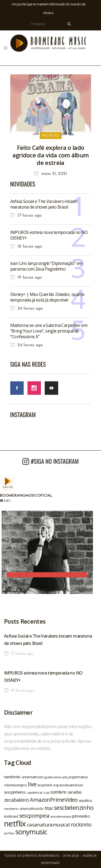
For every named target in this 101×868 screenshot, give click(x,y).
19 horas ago (26, 278)
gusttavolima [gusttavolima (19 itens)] (53, 777)
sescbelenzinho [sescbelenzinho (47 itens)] (74, 808)
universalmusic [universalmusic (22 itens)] (33, 777)
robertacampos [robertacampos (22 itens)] (15, 785)
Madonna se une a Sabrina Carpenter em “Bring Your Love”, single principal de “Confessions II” (49, 331)
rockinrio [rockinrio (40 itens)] (81, 824)
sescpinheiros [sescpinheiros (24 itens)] (15, 792)
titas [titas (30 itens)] (49, 808)
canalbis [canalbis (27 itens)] (75, 792)
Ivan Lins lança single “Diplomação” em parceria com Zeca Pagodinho (46, 266)
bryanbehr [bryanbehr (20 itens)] (45, 785)
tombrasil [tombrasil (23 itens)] (11, 816)
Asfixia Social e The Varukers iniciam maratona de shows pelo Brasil (44, 204)
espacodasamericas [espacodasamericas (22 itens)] (68, 785)
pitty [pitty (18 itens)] (65, 777)
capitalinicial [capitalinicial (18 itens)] (34, 793)
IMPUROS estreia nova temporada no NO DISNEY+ (49, 235)
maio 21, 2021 (50, 174)
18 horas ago (26, 247)
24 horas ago (27, 309)
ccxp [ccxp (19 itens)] (46, 792)
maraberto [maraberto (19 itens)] (11, 809)
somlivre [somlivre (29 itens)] (58, 792)
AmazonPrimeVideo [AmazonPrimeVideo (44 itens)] (54, 800)
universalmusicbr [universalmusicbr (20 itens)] (32, 808)
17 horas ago (26, 216)
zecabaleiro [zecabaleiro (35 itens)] (16, 800)
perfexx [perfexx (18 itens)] (9, 833)
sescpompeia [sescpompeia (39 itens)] (34, 816)
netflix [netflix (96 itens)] (15, 824)
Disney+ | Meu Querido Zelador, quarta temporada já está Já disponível (47, 297)
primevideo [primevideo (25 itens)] (81, 816)
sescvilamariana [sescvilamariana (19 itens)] (61, 816)
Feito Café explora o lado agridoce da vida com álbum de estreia (51, 155)
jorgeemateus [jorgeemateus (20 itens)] (78, 777)
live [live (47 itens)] (32, 784)
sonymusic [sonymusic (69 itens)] (31, 832)
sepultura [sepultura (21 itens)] (85, 800)
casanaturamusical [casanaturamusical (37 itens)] (48, 824)
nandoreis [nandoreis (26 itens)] (12, 777)
